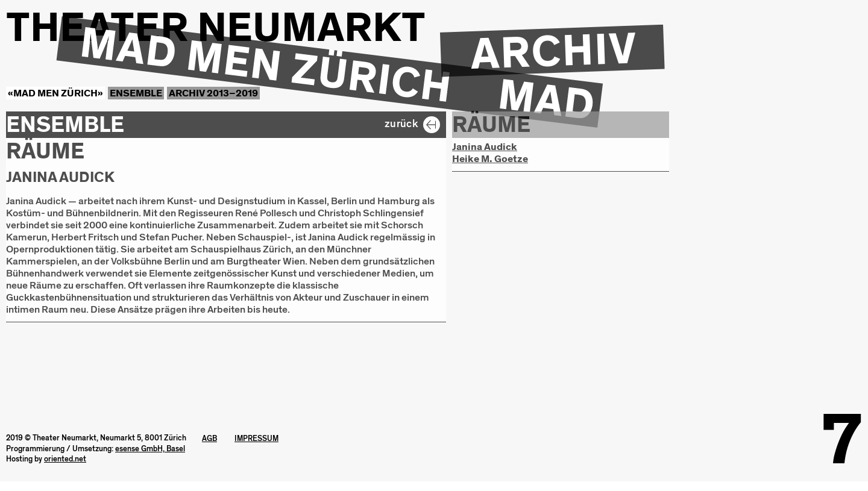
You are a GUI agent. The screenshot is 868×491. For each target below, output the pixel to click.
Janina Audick (485, 147)
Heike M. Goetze (490, 159)
